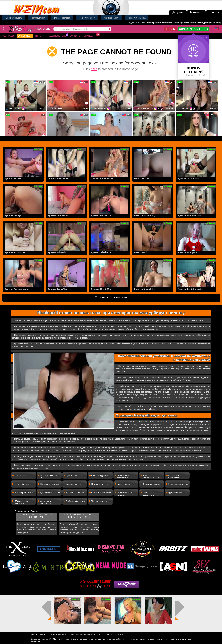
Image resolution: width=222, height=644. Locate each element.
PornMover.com (38, 18)
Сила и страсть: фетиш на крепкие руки (36, 516)
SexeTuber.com (112, 18)
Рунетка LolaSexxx (101, 215)
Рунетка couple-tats (58, 215)
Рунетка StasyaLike (144, 289)
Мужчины (196, 12)
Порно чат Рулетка (137, 18)
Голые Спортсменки (113, 634)
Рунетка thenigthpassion (190, 289)
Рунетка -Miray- (13, 215)
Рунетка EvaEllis (13, 179)
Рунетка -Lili (141, 252)
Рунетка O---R (141, 179)
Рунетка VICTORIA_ (144, 215)
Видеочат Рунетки (137, 23)
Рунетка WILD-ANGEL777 (104, 179)
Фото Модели (83, 634)
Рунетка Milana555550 (189, 215)
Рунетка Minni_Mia (101, 289)
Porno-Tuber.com (62, 18)
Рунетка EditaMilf (57, 252)
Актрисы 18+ (96, 634)
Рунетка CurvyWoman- (16, 289)
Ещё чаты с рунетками (111, 297)
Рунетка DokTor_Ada (188, 179)
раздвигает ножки (55, 439)
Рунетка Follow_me (15, 252)
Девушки (178, 12)
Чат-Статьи (54, 634)
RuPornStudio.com (13, 18)
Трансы (214, 12)
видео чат (169, 422)
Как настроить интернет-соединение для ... (79, 516)
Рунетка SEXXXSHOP (59, 179)
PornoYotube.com (87, 18)
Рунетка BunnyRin (187, 252)
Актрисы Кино (68, 634)
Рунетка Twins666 (57, 289)
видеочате (44, 459)
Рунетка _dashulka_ (102, 252)
